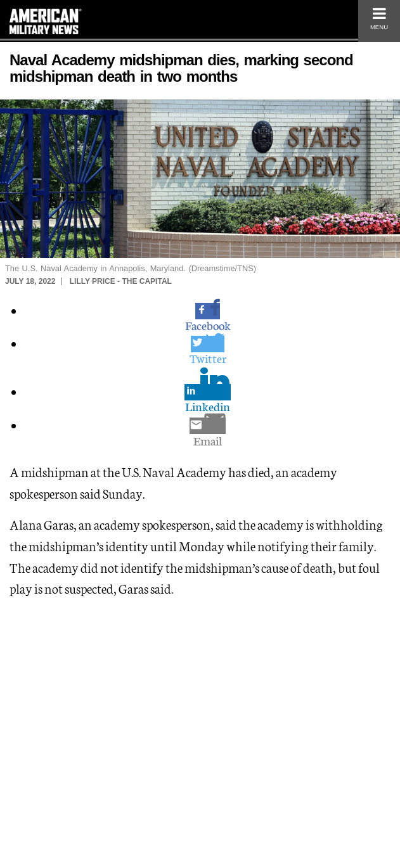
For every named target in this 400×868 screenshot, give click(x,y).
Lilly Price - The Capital (121, 281)
